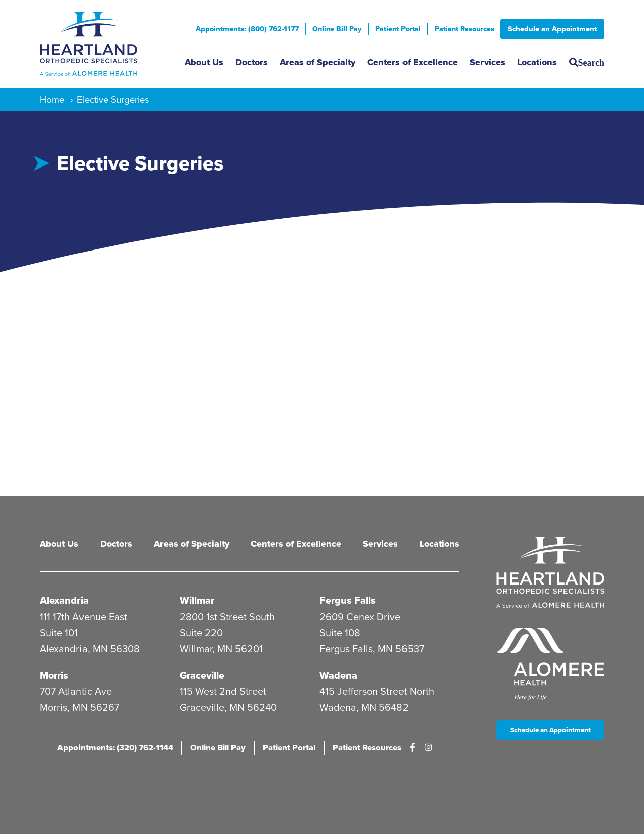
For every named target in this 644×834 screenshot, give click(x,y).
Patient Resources (463, 29)
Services (488, 62)
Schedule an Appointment (552, 29)
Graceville (202, 674)
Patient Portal (395, 29)
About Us (204, 62)
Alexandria (64, 599)
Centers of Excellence (413, 62)
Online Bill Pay (333, 29)
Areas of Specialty (317, 62)
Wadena (338, 674)
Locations (537, 62)
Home (52, 99)
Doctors (252, 62)
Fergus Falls (348, 599)
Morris (55, 674)
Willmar (197, 599)
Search (591, 62)
